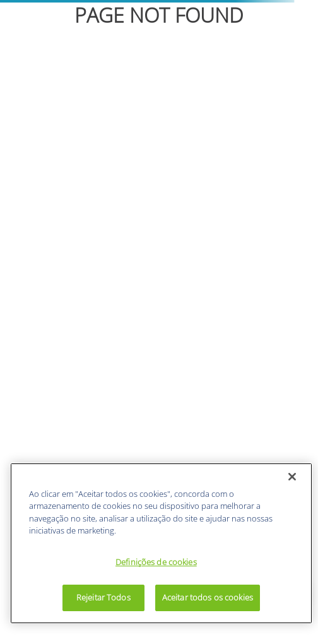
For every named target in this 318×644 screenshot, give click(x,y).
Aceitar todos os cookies (208, 597)
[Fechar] (292, 477)
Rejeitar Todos (103, 597)
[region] (161, 543)
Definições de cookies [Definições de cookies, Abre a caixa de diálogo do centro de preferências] (156, 562)
